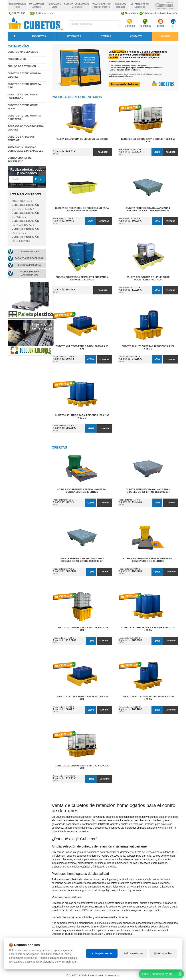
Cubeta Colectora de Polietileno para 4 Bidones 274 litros (82, 278)
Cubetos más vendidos (23, 52)
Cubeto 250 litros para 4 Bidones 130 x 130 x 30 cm (82, 417)
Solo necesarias (133, 953)
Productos (39, 36)
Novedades (74, 36)
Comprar (103, 152)
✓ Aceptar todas (102, 953)
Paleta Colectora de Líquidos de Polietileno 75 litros (148, 278)
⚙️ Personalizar (163, 953)
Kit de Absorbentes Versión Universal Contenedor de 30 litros (82, 491)
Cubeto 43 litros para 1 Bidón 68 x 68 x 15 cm (82, 348)
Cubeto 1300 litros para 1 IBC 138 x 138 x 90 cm (82, 629)
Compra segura (30, 252)
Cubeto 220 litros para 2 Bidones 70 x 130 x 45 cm (148, 348)
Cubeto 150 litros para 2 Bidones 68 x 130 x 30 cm (148, 698)
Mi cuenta (145, 23)
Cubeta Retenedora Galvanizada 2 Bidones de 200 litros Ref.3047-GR (148, 209)
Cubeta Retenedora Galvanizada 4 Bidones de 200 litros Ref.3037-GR (148, 491)
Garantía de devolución (30, 258)
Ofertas (106, 36)
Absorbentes (17, 59)
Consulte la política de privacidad (22, 185)
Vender (165, 36)
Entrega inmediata (30, 265)
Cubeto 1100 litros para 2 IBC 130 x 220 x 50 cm (148, 140)
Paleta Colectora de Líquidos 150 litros (82, 139)
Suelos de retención (22, 66)
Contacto (130, 23)
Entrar (161, 23)
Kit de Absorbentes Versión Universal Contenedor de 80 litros (148, 560)
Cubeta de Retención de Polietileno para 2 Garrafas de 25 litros (82, 209)
